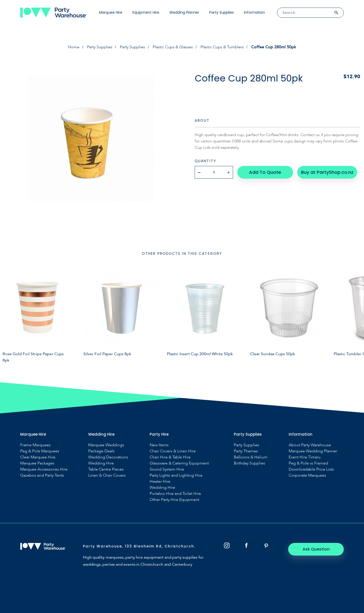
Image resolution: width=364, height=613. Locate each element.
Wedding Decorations (108, 457)
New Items (159, 445)
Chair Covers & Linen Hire (173, 451)
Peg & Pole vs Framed (308, 463)
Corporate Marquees (307, 475)
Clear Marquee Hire (38, 457)
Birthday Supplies (249, 463)
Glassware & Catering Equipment (179, 463)
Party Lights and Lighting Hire (176, 475)
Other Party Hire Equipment (174, 500)
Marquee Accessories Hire (44, 469)
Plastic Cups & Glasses (173, 47)
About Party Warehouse (310, 445)
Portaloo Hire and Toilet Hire (175, 494)
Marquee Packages (37, 463)
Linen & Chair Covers (107, 475)
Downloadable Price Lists (311, 469)
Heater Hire (160, 482)
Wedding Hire (101, 463)
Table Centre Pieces (106, 469)
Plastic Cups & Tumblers (222, 47)
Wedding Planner (184, 12)
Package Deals (101, 451)
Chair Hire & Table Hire (170, 457)
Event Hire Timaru (305, 457)
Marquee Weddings (106, 445)
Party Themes (246, 451)
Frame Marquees (35, 445)
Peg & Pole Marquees (40, 451)
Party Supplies (222, 12)
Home (74, 47)
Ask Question (316, 549)
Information (254, 12)
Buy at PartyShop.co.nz (327, 172)
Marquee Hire (111, 12)
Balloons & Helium (251, 457)
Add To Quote (265, 172)
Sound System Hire (167, 469)
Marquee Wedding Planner (313, 451)
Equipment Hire (146, 12)
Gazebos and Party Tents (42, 475)
